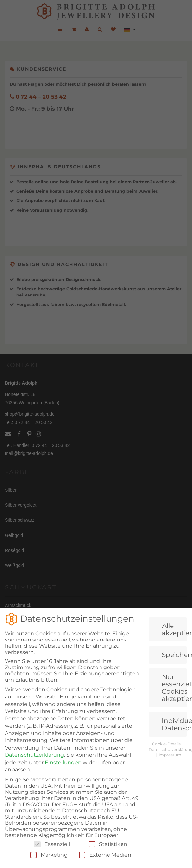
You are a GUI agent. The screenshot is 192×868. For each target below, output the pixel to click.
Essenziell (52, 854)
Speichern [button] (174, 665)
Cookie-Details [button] (167, 754)
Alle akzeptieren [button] (174, 640)
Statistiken (108, 854)
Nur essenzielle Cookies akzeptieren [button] (174, 698)
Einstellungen (63, 772)
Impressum (170, 765)
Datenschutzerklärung (34, 765)
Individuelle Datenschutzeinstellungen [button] (174, 735)
